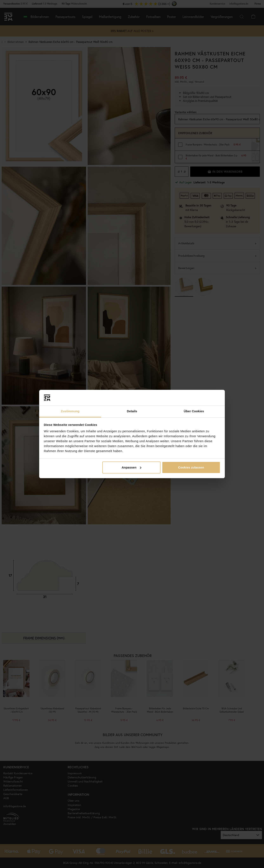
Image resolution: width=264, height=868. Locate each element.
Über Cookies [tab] (194, 411)
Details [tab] (132, 411)
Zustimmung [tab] (70, 411)
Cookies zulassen (191, 467)
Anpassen (132, 467)
